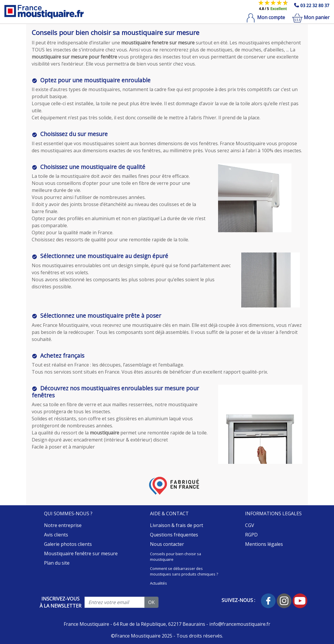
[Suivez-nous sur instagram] (285, 600)
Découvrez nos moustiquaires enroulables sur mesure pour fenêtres (115, 392)
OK (151, 602)
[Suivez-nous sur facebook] (269, 600)
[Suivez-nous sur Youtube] (300, 600)
